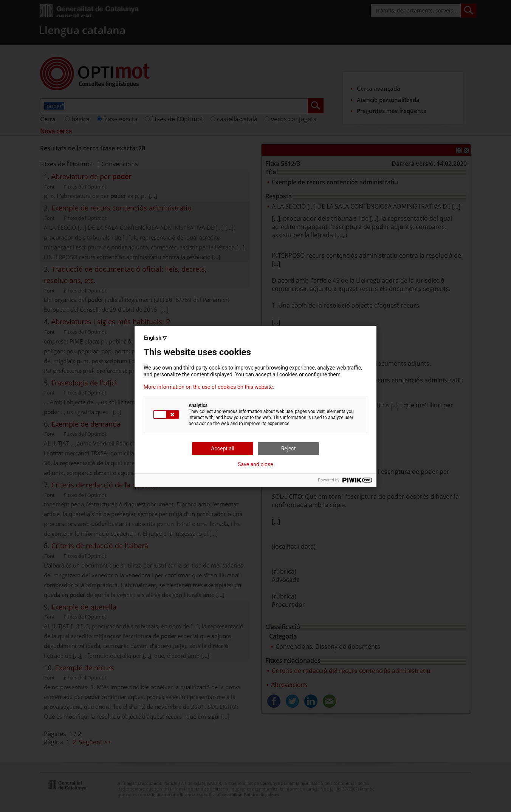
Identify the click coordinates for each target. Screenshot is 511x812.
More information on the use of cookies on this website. (209, 387)
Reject (289, 449)
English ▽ (155, 338)
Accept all (223, 449)
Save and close (255, 464)
